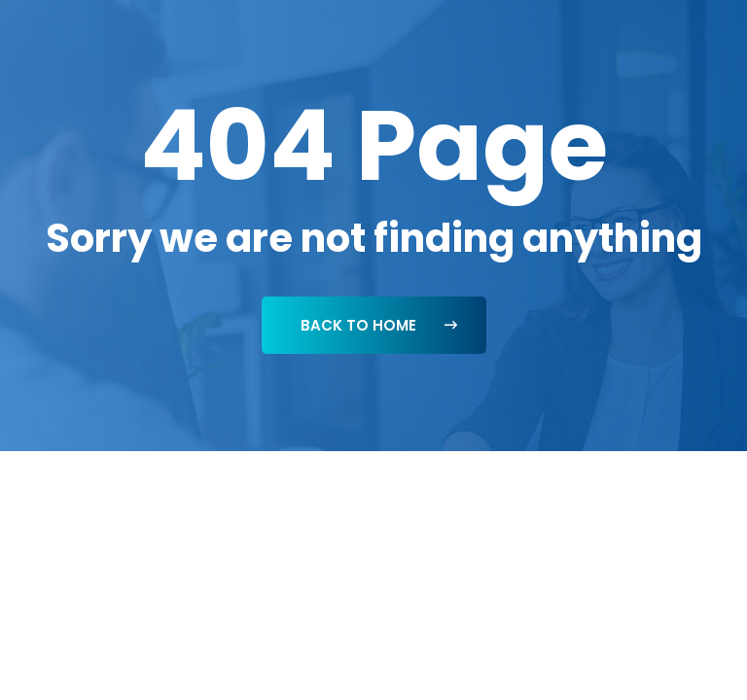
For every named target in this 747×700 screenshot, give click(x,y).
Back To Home (379, 325)
